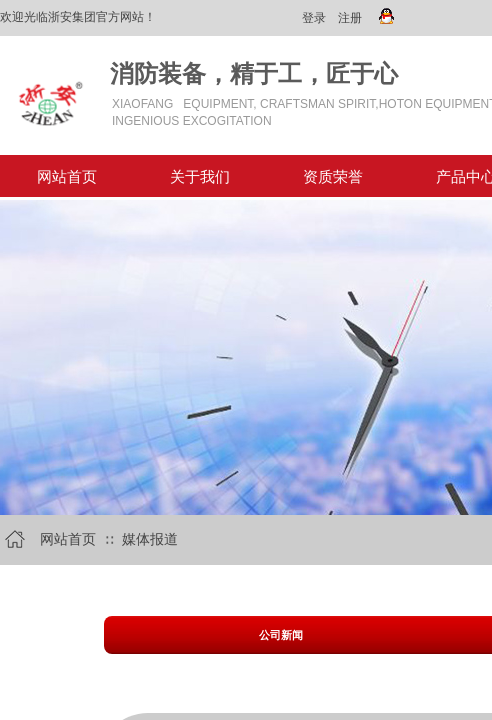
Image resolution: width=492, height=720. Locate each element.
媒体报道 (150, 539)
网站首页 (67, 177)
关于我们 (200, 177)
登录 (314, 18)
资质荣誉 (333, 177)
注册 (350, 18)
